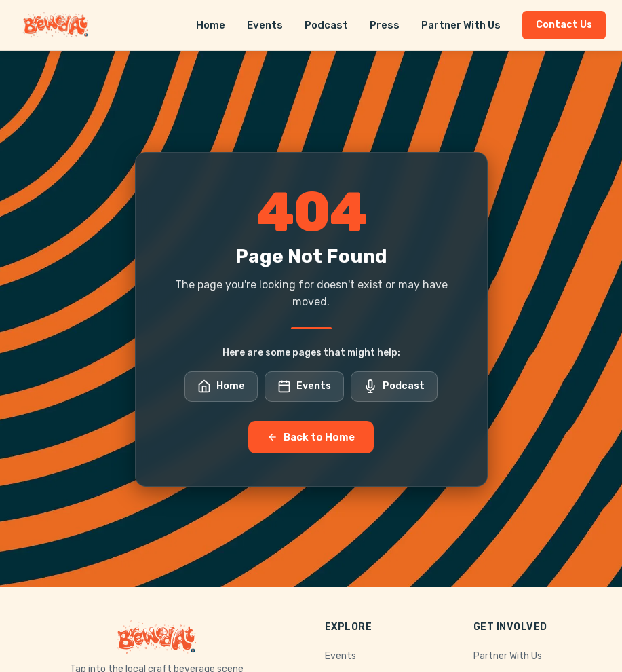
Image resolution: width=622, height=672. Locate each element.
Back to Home (311, 437)
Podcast (326, 25)
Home (211, 25)
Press (385, 25)
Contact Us (564, 25)
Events (265, 25)
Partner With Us (461, 25)
